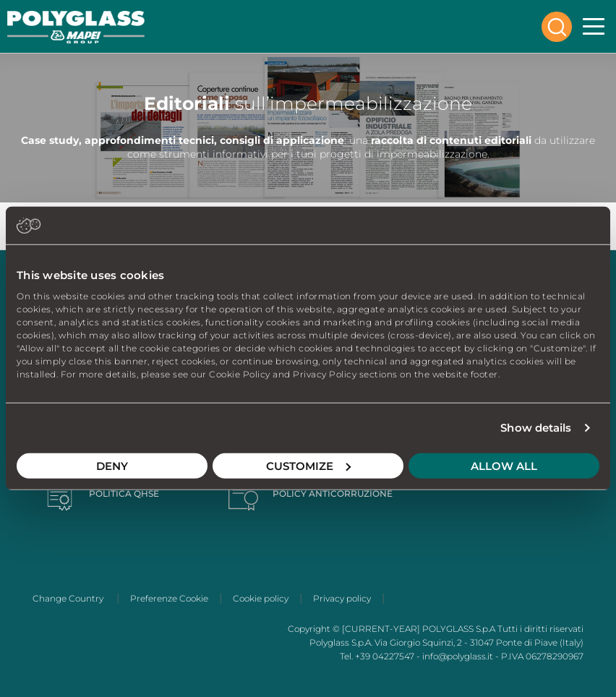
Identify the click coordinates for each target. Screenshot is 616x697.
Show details (536, 428)
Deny (112, 465)
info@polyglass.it (458, 656)
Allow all (504, 465)
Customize (308, 465)
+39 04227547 (385, 656)
